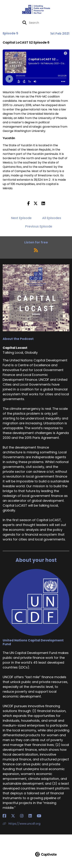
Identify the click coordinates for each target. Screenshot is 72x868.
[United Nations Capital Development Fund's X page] (15, 816)
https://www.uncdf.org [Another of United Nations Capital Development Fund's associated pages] (22, 824)
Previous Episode (39, 226)
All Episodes (52, 218)
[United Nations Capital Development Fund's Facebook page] (7, 816)
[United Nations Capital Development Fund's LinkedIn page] (32, 816)
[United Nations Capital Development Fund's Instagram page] (24, 816)
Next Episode (21, 218)
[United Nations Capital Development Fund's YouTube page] (41, 816)
